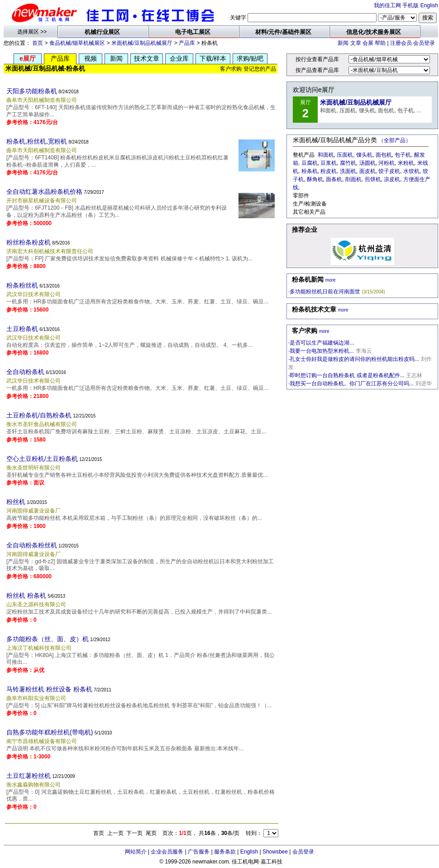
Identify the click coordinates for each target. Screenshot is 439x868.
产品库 (187, 43)
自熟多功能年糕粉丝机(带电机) (50, 732)
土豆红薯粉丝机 (29, 776)
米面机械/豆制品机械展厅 (142, 43)
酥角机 (315, 179)
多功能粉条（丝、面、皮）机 (48, 639)
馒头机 (364, 155)
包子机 (403, 155)
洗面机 (348, 171)
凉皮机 (392, 179)
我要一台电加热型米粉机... (322, 351)
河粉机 (387, 163)
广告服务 (199, 852)
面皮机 (367, 171)
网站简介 (136, 852)
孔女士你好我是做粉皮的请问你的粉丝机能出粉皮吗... (354, 359)
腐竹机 (348, 163)
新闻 (343, 43)
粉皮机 (329, 171)
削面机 (353, 179)
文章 (356, 43)
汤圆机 (367, 163)
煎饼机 (373, 179)
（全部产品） (395, 140)
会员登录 (424, 43)
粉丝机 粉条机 (26, 595)
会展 (368, 43)
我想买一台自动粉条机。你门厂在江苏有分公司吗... (352, 384)
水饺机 (411, 171)
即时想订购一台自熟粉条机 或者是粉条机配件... (347, 375)
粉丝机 (16, 502)
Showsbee (275, 852)
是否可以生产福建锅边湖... (322, 343)
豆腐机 (310, 163)
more (331, 280)
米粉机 (406, 163)
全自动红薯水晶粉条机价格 (44, 192)
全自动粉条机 (25, 372)
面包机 (384, 155)
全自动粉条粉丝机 (32, 545)
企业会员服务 (167, 852)
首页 (38, 43)
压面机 (345, 155)
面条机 (334, 179)
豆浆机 (329, 163)
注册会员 (401, 43)
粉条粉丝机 (22, 285)
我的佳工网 (387, 5)
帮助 (380, 43)
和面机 (326, 155)
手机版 (410, 5)
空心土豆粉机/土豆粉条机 (42, 459)
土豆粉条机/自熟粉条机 (39, 415)
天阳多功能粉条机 (32, 91)
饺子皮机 (389, 171)
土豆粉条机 (22, 329)
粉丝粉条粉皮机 (29, 242)
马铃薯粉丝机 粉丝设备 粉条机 (49, 689)
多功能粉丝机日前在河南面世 (325, 292)
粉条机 (310, 171)
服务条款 (225, 852)
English (429, 5)
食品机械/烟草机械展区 (77, 43)
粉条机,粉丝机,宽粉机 (37, 141)
